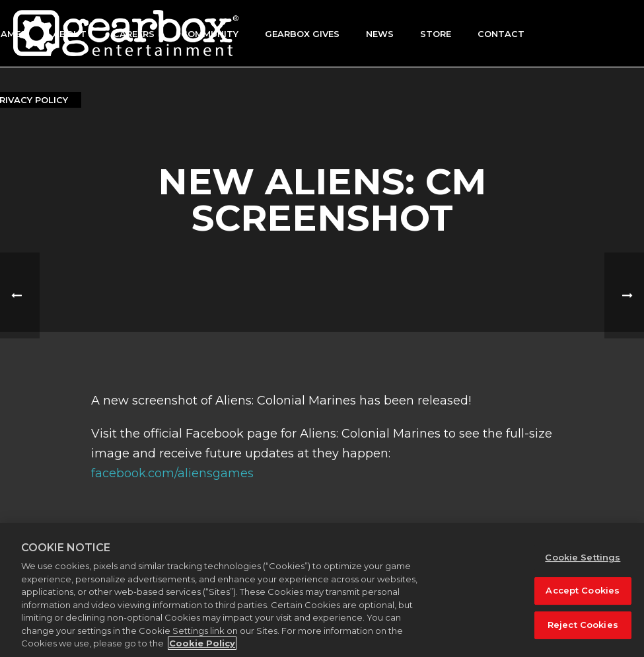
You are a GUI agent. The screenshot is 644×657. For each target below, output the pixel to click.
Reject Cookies (583, 625)
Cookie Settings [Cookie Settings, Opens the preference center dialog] (583, 557)
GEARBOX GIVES (302, 34)
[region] (322, 590)
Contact (501, 34)
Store (436, 34)
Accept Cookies (583, 590)
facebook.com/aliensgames (172, 473)
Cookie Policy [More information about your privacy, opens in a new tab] (202, 643)
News (380, 34)
